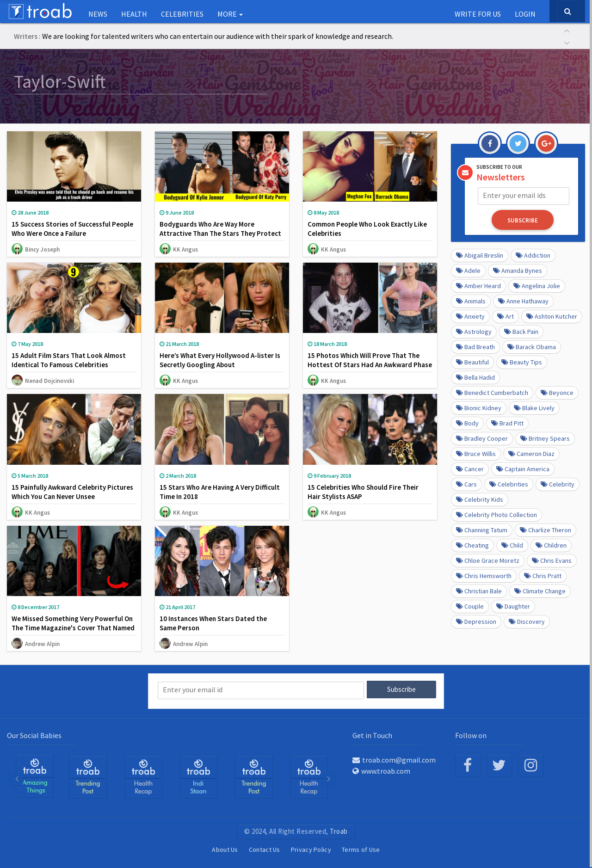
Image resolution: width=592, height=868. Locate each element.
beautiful (472, 361)
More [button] (230, 14)
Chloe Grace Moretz (488, 560)
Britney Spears (545, 437)
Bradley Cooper (482, 437)
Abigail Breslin (480, 254)
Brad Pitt (507, 422)
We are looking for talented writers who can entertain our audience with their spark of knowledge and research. (218, 36)
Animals (471, 300)
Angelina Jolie (537, 285)
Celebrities (182, 14)
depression (476, 621)
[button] (567, 30)
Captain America (523, 468)
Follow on (471, 734)
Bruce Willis (476, 453)
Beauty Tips (522, 361)
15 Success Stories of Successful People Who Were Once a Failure (72, 229)
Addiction (533, 254)
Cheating (472, 544)
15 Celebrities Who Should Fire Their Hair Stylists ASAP (363, 492)
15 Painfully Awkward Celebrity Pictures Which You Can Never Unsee (72, 492)
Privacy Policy (311, 849)
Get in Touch (372, 734)
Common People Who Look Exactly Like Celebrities (367, 229)
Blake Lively (534, 407)
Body (467, 422)
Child (512, 544)
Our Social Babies (34, 734)
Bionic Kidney (479, 407)
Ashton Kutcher (552, 315)
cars (466, 483)
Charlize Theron (546, 529)
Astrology (474, 331)
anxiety (470, 315)
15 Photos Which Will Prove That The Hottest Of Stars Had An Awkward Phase (370, 360)
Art (506, 315)
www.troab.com (381, 770)
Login (525, 14)
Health (134, 14)
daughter (513, 605)
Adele (468, 270)
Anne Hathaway (523, 300)
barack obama (532, 346)
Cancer (470, 468)
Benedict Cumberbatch (492, 392)
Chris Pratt (543, 575)
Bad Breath (475, 346)
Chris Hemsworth (484, 575)
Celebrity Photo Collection (496, 514)
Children (551, 544)
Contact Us (265, 849)
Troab (339, 831)
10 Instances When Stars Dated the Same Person (213, 623)
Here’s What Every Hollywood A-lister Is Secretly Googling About (220, 360)
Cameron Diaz (531, 453)
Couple (470, 605)
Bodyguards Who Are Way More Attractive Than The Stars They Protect (220, 229)
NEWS (98, 14)
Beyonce (557, 392)
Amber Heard (478, 285)
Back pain (521, 331)
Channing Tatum (482, 529)
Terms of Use (361, 849)
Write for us (478, 14)
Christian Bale (479, 590)
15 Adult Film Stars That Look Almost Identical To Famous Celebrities (69, 360)
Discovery (527, 621)
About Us (225, 849)
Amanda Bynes (518, 270)
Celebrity (558, 483)
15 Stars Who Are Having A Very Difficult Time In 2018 (220, 492)
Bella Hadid (475, 376)
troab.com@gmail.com (394, 759)
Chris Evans (552, 560)
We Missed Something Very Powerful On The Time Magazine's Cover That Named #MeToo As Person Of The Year (73, 628)
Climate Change (540, 590)
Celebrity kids (480, 499)
